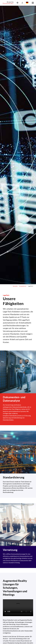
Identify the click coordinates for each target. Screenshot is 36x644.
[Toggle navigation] (33, 3)
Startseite (15, 286)
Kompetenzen (23, 286)
